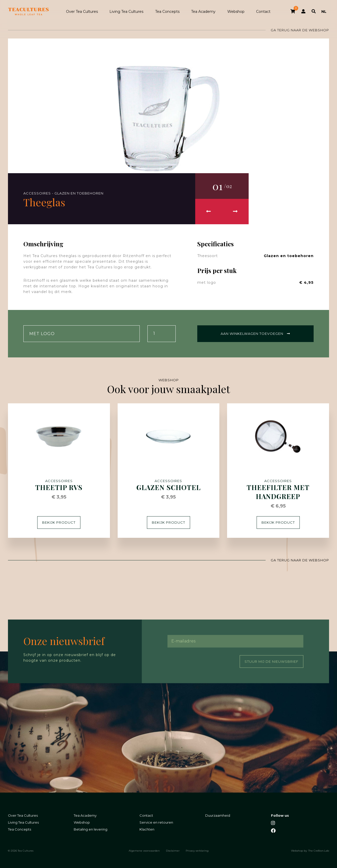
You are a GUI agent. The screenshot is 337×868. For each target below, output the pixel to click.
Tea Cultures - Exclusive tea (29, 12)
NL (324, 12)
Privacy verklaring (197, 851)
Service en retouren (156, 822)
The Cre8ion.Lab (319, 851)
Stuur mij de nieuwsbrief (272, 661)
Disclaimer (173, 851)
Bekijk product (59, 522)
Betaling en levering (91, 829)
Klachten (147, 829)
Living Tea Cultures (126, 12)
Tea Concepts (167, 12)
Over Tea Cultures (82, 12)
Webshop (236, 12)
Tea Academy (203, 12)
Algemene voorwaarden (144, 851)
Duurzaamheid (218, 815)
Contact (263, 12)
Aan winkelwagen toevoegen (255, 334)
